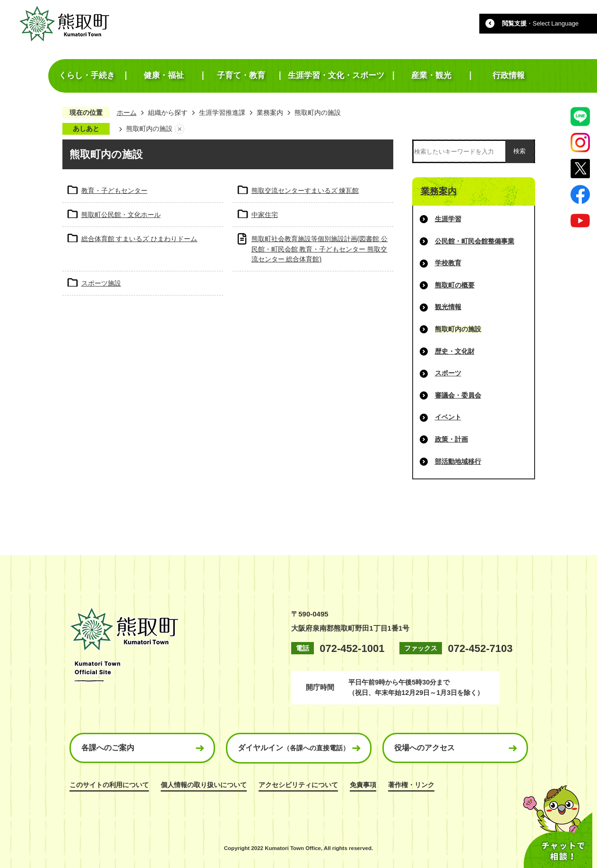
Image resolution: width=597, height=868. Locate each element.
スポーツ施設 (101, 283)
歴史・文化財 (455, 351)
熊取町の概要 (455, 285)
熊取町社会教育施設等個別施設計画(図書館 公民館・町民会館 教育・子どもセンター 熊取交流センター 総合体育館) (320, 249)
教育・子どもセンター (114, 191)
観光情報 (448, 307)
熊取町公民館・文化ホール (121, 215)
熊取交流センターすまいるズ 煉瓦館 (305, 191)
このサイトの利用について (109, 785)
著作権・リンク (411, 785)
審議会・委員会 (458, 395)
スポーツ (448, 373)
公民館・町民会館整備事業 (475, 241)
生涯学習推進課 (222, 113)
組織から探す (168, 113)
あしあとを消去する (180, 129)
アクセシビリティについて (298, 785)
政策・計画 (451, 439)
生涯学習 (448, 219)
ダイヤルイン (294, 748)
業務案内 (270, 113)
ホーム (127, 113)
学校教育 (448, 263)
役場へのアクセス (424, 748)
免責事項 (363, 785)
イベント (448, 417)
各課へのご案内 (108, 748)
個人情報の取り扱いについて (204, 785)
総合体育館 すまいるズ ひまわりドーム (139, 239)
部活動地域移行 (458, 461)
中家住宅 (265, 215)
